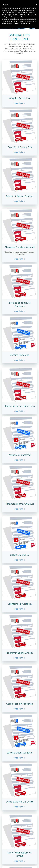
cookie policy (19, 17)
